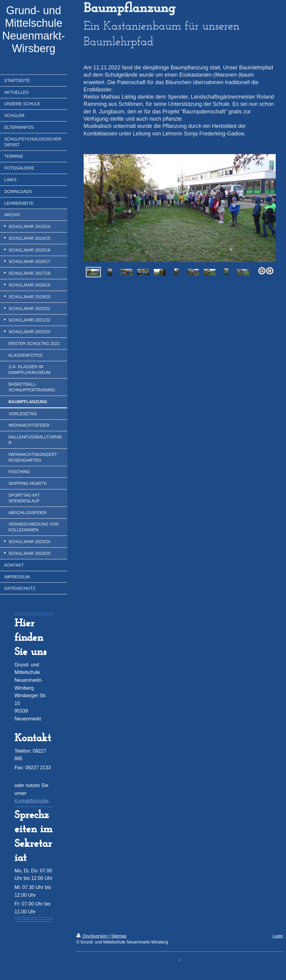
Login (278, 936)
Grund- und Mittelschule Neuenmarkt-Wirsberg (34, 29)
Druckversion (93, 936)
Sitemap (119, 936)
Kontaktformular (31, 801)
